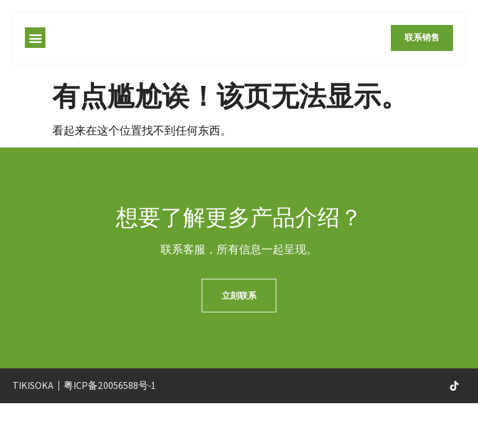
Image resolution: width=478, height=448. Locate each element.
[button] (35, 39)
